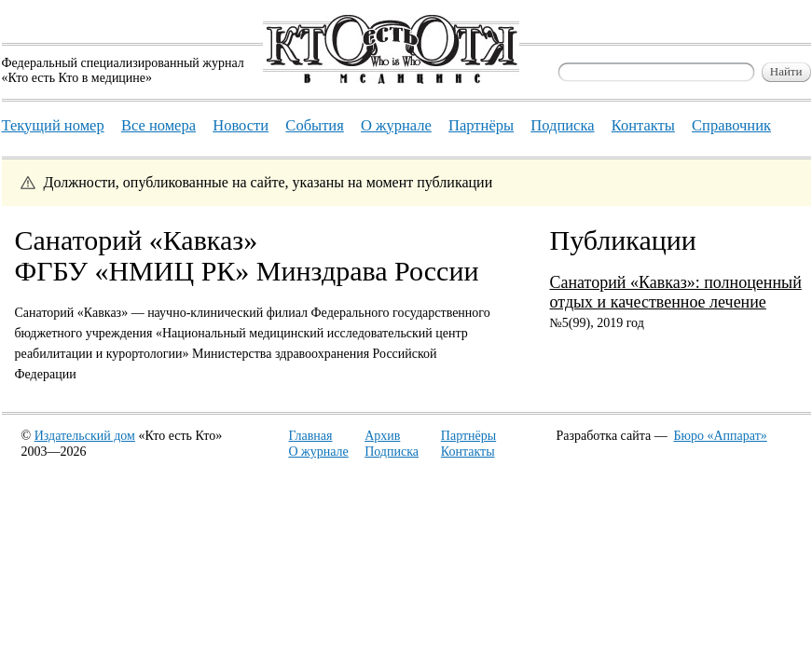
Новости (241, 125)
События (314, 125)
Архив (382, 436)
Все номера (158, 125)
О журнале (319, 452)
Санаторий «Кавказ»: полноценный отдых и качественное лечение (676, 292)
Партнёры (468, 436)
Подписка (392, 452)
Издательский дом (85, 436)
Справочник (731, 125)
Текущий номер (53, 125)
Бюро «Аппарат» (721, 436)
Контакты (468, 452)
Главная (311, 436)
